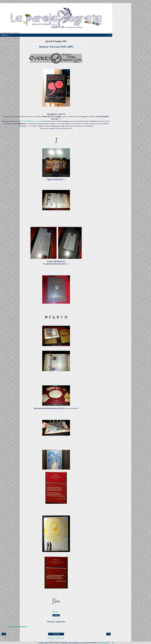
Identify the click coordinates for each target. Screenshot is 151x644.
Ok (113, 643)
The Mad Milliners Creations (31, 121)
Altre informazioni (103, 643)
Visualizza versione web (56, 638)
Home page (56, 634)
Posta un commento (18, 627)
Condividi (56, 615)
